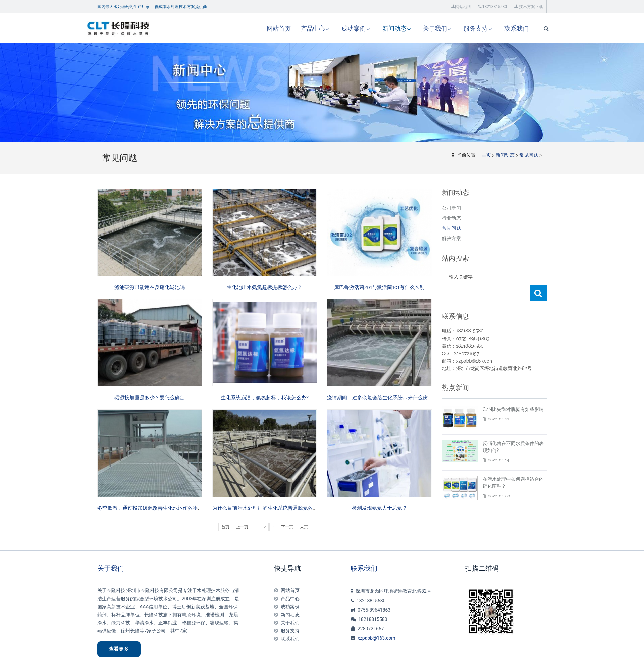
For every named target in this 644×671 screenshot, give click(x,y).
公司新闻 (451, 208)
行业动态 (451, 218)
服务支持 (465, 28)
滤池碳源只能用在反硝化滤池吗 (150, 287)
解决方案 (451, 238)
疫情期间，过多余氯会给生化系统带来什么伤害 (380, 398)
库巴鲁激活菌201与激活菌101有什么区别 (379, 287)
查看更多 (119, 649)
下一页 (287, 527)
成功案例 (342, 28)
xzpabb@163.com (377, 638)
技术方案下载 (529, 7)
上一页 (242, 527)
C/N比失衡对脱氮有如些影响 (513, 409)
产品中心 (302, 28)
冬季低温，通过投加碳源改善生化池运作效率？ (150, 508)
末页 (304, 527)
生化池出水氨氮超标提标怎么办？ (264, 287)
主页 (486, 155)
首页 (225, 527)
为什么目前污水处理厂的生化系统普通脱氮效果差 (268, 508)
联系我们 (506, 28)
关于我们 (424, 28)
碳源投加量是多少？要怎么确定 (150, 398)
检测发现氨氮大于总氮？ (380, 508)
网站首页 (267, 28)
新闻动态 (383, 28)
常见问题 (529, 155)
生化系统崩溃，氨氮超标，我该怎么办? (265, 398)
